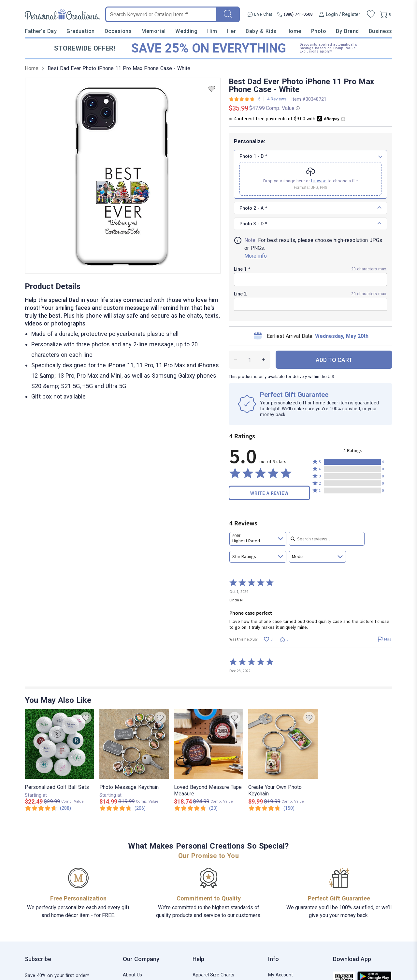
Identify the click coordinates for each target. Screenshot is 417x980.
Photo (319, 31)
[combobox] (258, 539)
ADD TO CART (334, 360)
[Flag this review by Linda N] (384, 639)
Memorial (153, 31)
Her (232, 31)
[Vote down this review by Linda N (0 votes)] (284, 639)
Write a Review (269, 493)
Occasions (118, 31)
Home (294, 31)
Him (212, 31)
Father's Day (41, 31)
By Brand (347, 31)
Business (381, 31)
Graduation (80, 31)
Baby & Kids (261, 31)
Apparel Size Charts (213, 975)
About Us (132, 975)
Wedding (186, 31)
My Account (280, 975)
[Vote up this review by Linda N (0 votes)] (268, 639)
